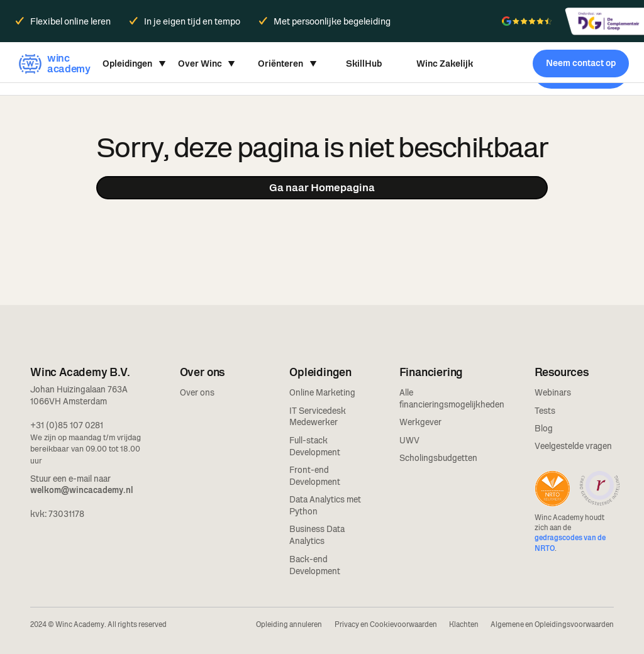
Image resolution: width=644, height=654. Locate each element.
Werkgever (420, 422)
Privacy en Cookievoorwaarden (386, 624)
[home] (53, 64)
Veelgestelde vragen (573, 446)
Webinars (553, 392)
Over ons (197, 392)
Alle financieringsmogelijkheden (452, 398)
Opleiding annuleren (289, 624)
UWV (409, 440)
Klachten (464, 624)
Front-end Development (315, 476)
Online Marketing (322, 392)
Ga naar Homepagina (322, 187)
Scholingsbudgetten (438, 458)
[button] (134, 64)
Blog (544, 428)
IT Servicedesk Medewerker (318, 417)
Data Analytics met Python (325, 505)
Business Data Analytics (317, 535)
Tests (545, 411)
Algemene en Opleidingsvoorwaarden (552, 624)
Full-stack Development (315, 446)
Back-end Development (315, 565)
